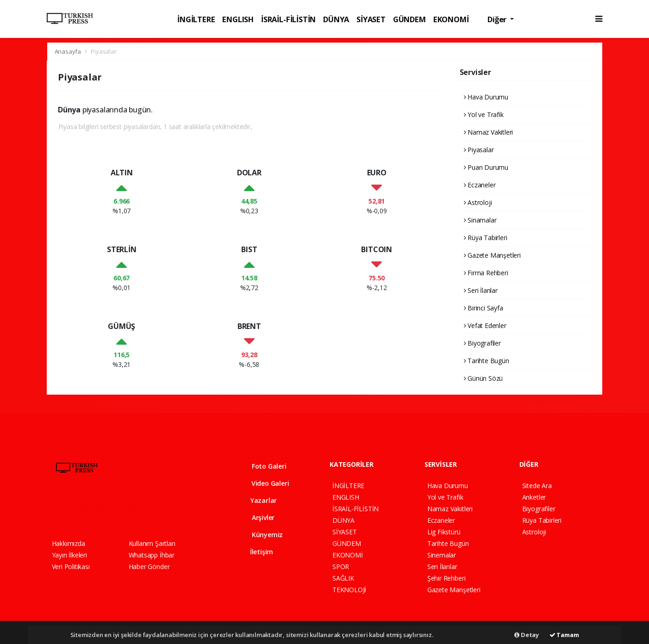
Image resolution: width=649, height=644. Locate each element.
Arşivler (256, 517)
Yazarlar (258, 500)
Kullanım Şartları (152, 543)
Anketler (534, 497)
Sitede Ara (537, 486)
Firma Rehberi (486, 273)
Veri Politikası (71, 567)
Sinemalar (442, 555)
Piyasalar (103, 51)
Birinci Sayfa (484, 308)
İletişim (256, 552)
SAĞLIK (343, 578)
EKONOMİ (451, 19)
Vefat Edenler (485, 325)
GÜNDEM (409, 19)
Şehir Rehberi (446, 578)
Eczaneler (480, 185)
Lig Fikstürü (444, 532)
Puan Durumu (486, 167)
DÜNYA (336, 19)
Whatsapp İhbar (152, 555)
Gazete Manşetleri (492, 255)
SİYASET (371, 19)
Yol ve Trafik (484, 115)
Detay (527, 635)
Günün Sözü (484, 378)
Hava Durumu (486, 97)
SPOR (341, 567)
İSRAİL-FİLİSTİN (288, 19)
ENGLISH (238, 19)
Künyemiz (261, 535)
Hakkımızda (69, 543)
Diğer (498, 19)
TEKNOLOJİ (349, 590)
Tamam (564, 635)
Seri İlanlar (481, 290)
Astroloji (478, 202)
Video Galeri (264, 483)
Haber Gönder (149, 567)
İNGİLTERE (196, 19)
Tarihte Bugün (487, 361)
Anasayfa (69, 51)
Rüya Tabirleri (486, 238)
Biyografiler (482, 343)
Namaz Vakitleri (489, 132)
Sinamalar (480, 220)
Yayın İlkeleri (69, 555)
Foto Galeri (262, 466)
